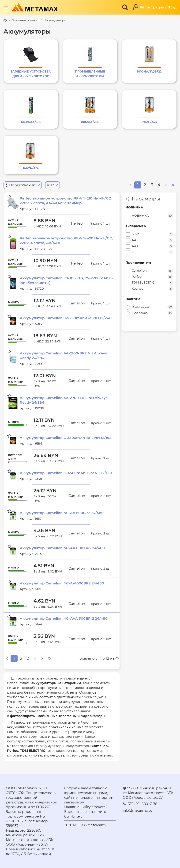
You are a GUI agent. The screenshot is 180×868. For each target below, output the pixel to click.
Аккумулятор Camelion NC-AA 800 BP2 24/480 (62, 548)
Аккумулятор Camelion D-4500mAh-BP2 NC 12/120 (66, 473)
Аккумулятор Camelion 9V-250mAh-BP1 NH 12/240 (66, 318)
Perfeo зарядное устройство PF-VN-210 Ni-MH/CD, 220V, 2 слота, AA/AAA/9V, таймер (66, 201)
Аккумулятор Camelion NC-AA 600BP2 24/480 (62, 513)
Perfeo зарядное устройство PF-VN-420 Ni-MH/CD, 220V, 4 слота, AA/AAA (66, 240)
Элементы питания (26, 20)
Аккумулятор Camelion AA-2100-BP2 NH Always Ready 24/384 (63, 355)
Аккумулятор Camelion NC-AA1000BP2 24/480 (62, 583)
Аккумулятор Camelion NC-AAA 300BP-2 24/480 (64, 618)
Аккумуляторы (55, 20)
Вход (172, 7)
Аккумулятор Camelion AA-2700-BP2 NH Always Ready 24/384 (64, 400)
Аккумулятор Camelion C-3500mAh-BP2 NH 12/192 (66, 438)
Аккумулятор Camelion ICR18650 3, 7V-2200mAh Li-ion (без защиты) (67, 280)
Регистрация (152, 7)
